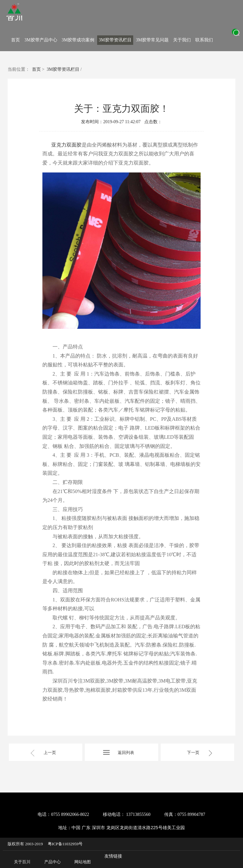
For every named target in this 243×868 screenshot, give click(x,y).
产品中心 (53, 862)
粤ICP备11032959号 (65, 844)
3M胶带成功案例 (78, 40)
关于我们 (182, 40)
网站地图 (83, 862)
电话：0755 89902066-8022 (63, 814)
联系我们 (204, 40)
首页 (16, 40)
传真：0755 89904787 (185, 814)
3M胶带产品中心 (41, 40)
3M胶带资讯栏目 (115, 40)
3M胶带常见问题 (152, 40)
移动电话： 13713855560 (127, 814)
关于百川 (22, 862)
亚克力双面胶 (66, 145)
